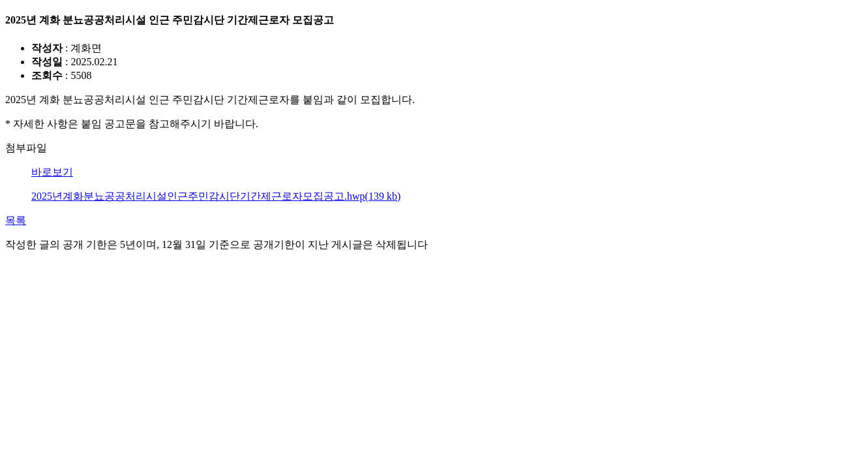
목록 (16, 220)
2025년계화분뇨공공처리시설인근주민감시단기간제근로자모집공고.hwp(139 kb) (216, 196)
